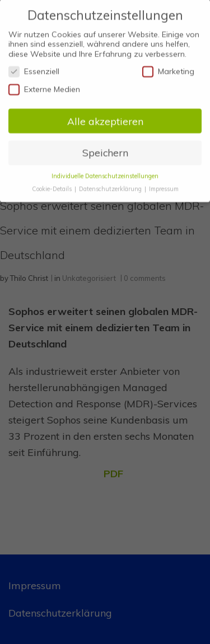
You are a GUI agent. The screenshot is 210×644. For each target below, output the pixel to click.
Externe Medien (44, 84)
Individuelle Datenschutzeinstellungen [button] (105, 171)
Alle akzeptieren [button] (105, 115)
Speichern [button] (105, 147)
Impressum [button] (164, 184)
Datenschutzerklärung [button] (111, 184)
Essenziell (34, 66)
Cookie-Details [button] (53, 184)
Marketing (168, 66)
